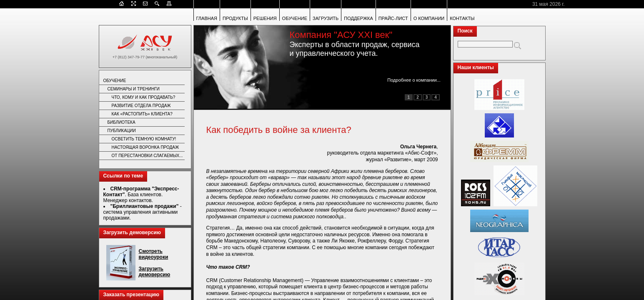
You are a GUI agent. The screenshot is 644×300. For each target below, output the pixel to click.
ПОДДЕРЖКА (358, 18)
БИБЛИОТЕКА (122, 122)
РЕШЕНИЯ (265, 18)
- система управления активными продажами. (143, 212)
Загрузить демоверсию (132, 232)
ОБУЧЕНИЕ (295, 18)
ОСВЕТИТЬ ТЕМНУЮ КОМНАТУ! (144, 139)
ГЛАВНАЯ (207, 18)
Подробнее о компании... (414, 80)
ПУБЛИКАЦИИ (122, 131)
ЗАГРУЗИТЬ (326, 18)
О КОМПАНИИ (429, 18)
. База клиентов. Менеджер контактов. (141, 195)
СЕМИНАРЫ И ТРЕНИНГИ (134, 89)
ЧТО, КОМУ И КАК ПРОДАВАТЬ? (144, 97)
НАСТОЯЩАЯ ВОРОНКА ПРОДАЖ (145, 147)
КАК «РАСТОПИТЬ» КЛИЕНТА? (142, 114)
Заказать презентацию (132, 295)
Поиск (465, 31)
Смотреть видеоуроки (154, 254)
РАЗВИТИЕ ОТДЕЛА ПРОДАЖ (141, 106)
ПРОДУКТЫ (235, 18)
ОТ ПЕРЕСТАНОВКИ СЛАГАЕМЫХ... (147, 156)
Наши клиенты (476, 67)
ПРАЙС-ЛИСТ (393, 18)
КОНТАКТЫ (462, 18)
